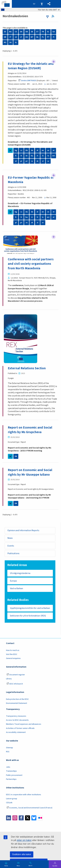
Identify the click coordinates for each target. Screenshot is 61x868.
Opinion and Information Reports (23, 531)
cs (21, 150)
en (43, 150)
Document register (16, 675)
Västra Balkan (17, 589)
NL (37, 37)
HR (5, 37)
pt (27, 161)
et (54, 150)
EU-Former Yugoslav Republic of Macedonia (31, 180)
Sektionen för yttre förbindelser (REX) (28, 616)
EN (27, 32)
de (32, 150)
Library (9, 679)
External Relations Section (27, 369)
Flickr (40, 819)
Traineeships (11, 772)
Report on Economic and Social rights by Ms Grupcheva (30, 430)
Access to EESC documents (17, 721)
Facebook (21, 819)
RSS (54, 16)
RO (5, 43)
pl (21, 161)
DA (21, 32)
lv (48, 156)
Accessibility (42, 4)
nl (16, 161)
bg (16, 150)
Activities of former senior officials (20, 729)
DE (32, 32)
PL (43, 37)
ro (32, 161)
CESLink (9, 803)
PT (48, 37)
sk (37, 161)
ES (5, 32)
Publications (13, 554)
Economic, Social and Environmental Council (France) (30, 808)
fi (16, 156)
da (27, 150)
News (10, 538)
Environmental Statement (17, 704)
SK (10, 43)
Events (11, 546)
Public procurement (14, 776)
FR (43, 32)
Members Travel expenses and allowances (24, 725)
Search (30, 866)
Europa (13, 581)
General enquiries (13, 659)
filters (48, 17)
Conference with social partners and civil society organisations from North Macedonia (31, 264)
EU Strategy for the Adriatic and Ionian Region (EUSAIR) (31, 66)
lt (43, 156)
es (48, 150)
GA (54, 32)
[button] (49, 4)
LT (21, 37)
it (37, 156)
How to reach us (13, 651)
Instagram (15, 819)
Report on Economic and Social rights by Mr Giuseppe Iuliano (30, 473)
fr (21, 156)
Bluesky (34, 819)
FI (54, 37)
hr (27, 156)
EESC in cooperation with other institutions (24, 795)
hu (32, 156)
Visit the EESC (12, 655)
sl (43, 161)
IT (10, 37)
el (37, 150)
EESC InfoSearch (15, 685)
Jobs (8, 768)
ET (37, 32)
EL (48, 32)
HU (27, 37)
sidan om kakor (24, 840)
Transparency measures (16, 717)
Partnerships (11, 780)
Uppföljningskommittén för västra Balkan (30, 609)
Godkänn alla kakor (22, 854)
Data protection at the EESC (17, 700)
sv (48, 161)
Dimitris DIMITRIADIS (27, 81)
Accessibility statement (16, 733)
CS (16, 32)
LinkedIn (9, 819)
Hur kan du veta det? (49, 10)
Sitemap (10, 748)
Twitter (28, 819)
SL (16, 43)
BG (10, 32)
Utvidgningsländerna (20, 574)
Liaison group (12, 799)
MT (32, 37)
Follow (54, 62)
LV (16, 37)
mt (54, 156)
